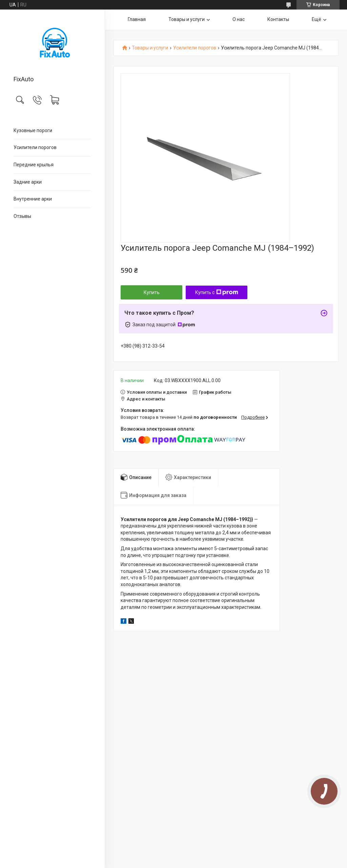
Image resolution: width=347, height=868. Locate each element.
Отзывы (22, 216)
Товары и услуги (187, 19)
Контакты (278, 19)
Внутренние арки (33, 199)
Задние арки (28, 182)
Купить (152, 292)
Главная (137, 19)
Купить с (217, 292)
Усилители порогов (35, 147)
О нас (239, 19)
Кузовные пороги (33, 130)
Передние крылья (34, 165)
